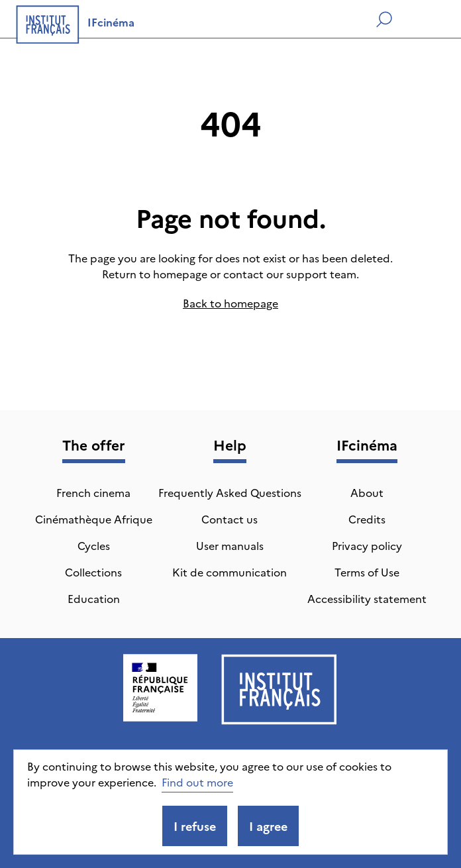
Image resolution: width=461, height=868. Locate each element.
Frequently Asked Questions (230, 492)
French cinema (93, 492)
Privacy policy (367, 545)
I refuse (195, 826)
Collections (93, 572)
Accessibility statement (367, 598)
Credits (367, 519)
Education (94, 598)
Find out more (197, 782)
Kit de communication (230, 572)
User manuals (230, 545)
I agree (268, 826)
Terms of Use (367, 572)
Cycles (94, 545)
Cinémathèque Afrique (94, 519)
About (367, 492)
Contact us (230, 519)
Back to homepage (230, 303)
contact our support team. (291, 274)
